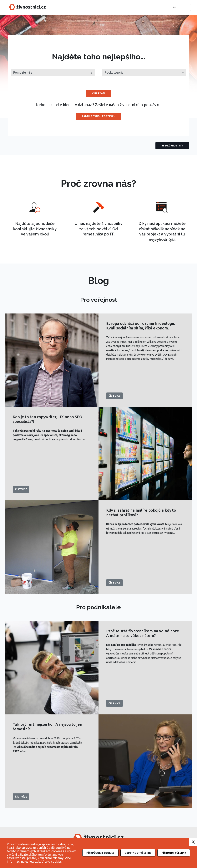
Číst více (114, 396)
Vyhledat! (98, 93)
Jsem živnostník (172, 146)
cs (174, 7)
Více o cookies (52, 861)
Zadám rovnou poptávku (99, 116)
